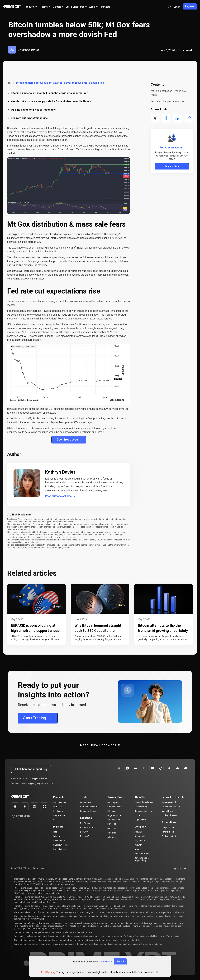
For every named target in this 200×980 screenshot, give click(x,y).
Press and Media (142, 854)
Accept (120, 961)
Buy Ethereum (86, 828)
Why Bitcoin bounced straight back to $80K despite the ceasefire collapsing (98, 631)
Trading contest (169, 836)
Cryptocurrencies (61, 845)
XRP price (112, 811)
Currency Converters (89, 807)
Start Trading (38, 718)
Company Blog (141, 807)
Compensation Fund (143, 811)
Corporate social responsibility (142, 859)
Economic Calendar (89, 811)
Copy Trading (59, 815)
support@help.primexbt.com (40, 783)
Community (140, 836)
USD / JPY (112, 828)
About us (138, 832)
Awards (138, 849)
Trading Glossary (169, 815)
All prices (112, 837)
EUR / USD (112, 824)
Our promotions (169, 828)
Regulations (140, 841)
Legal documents (181, 868)
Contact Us (139, 815)
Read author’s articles (60, 496)
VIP (55, 820)
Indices (56, 836)
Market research (169, 802)
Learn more (106, 962)
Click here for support (31, 769)
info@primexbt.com (39, 779)
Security (138, 845)
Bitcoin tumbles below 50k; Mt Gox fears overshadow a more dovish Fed (60, 83)
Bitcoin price (113, 802)
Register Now (172, 166)
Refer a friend (168, 832)
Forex (56, 832)
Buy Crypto (58, 811)
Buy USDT (85, 832)
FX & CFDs (58, 807)
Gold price (112, 833)
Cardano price (114, 820)
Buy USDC (85, 836)
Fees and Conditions (144, 802)
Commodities (59, 841)
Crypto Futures (60, 802)
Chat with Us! (110, 745)
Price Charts (86, 802)
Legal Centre (140, 820)
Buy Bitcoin (85, 823)
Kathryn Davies (30, 50)
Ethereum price (114, 807)
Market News (167, 811)
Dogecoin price (114, 815)
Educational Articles (171, 807)
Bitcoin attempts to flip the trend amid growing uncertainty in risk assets (163, 631)
